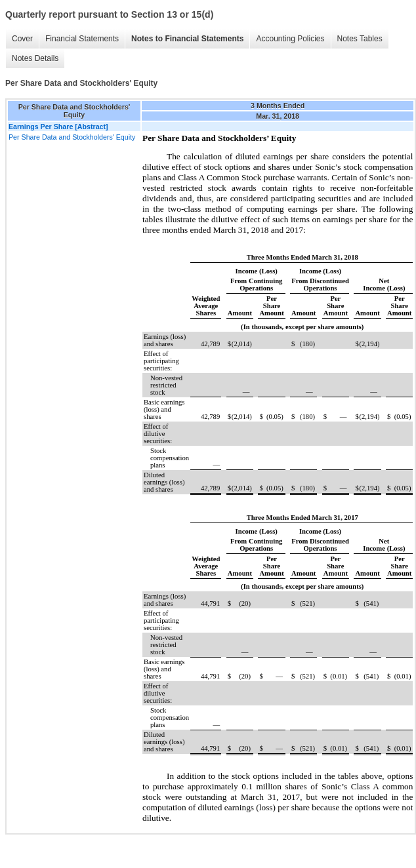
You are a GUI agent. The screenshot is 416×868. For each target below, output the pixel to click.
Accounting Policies (290, 39)
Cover (22, 39)
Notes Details (35, 58)
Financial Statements (82, 39)
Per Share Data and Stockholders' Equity (72, 137)
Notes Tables (360, 39)
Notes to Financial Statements (187, 39)
